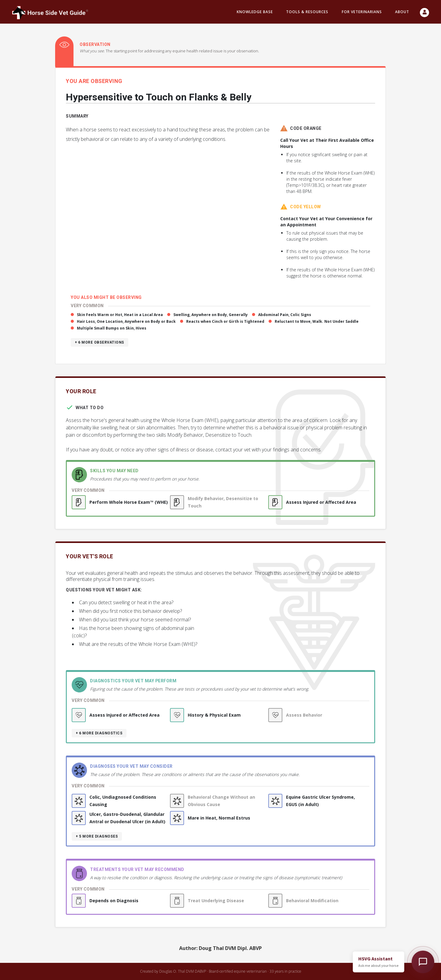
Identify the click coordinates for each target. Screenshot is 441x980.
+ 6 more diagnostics (99, 733)
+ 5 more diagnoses (97, 836)
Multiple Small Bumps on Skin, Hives (112, 328)
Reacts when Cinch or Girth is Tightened (225, 321)
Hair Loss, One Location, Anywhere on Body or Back (126, 321)
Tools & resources (307, 12)
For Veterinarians (362, 12)
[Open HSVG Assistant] (423, 962)
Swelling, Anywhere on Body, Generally (211, 315)
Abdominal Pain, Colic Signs (285, 315)
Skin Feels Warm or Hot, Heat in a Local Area (120, 315)
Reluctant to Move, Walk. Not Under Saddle (317, 321)
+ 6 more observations (100, 342)
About (402, 12)
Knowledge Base (255, 12)
